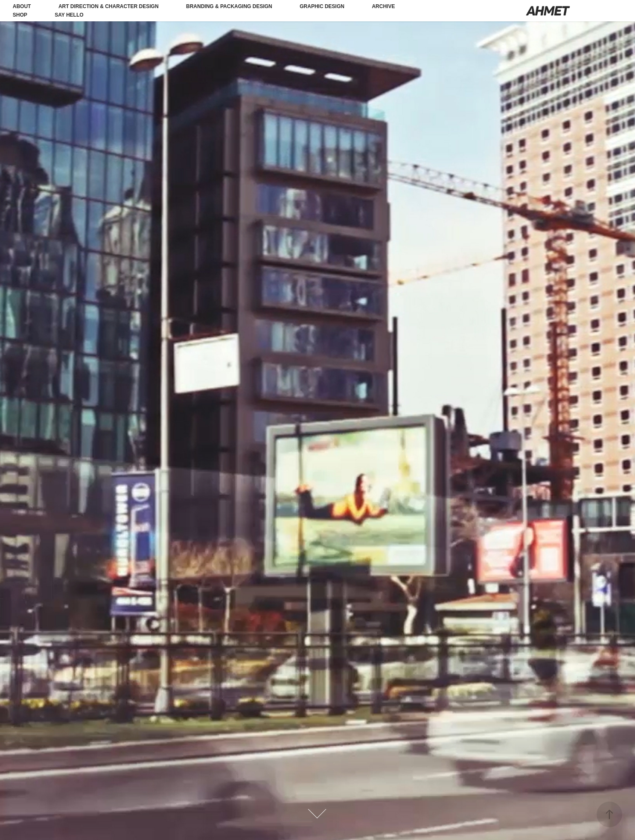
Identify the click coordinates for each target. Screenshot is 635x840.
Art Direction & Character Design (109, 6)
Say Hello (69, 15)
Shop (20, 15)
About (22, 6)
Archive (383, 6)
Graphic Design (322, 6)
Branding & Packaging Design (229, 6)
